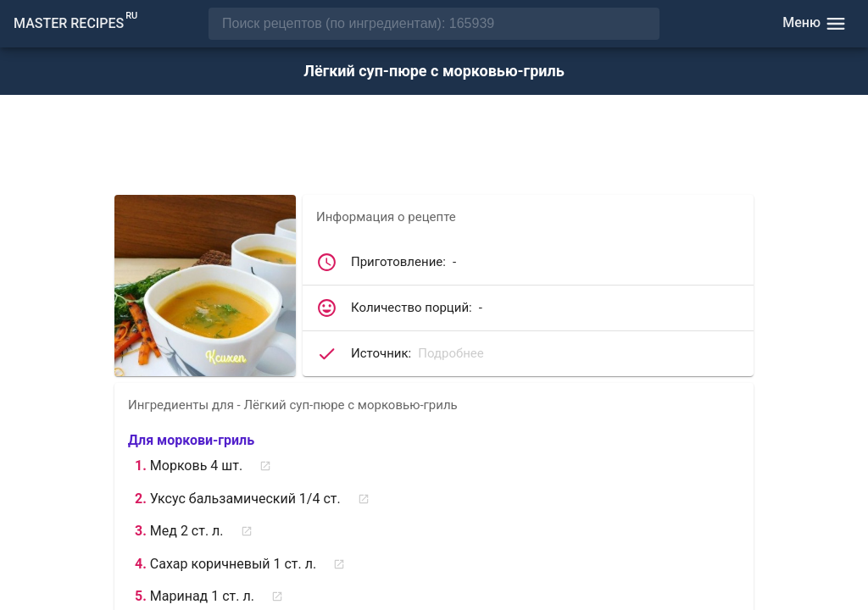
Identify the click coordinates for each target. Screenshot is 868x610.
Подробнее (451, 353)
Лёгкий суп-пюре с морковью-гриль (434, 71)
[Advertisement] (434, 147)
